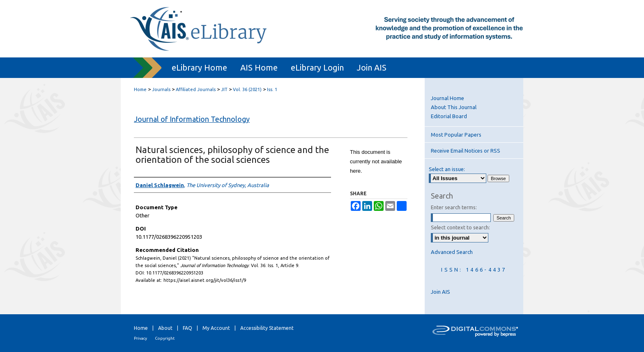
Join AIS (440, 292)
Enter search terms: (454, 207)
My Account (216, 328)
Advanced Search (452, 252)
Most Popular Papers (456, 135)
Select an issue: (447, 169)
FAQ (187, 328)
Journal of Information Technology (192, 119)
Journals (161, 89)
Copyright (165, 338)
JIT (224, 89)
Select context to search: (460, 227)
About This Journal (454, 107)
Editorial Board (449, 116)
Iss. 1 (272, 89)
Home (140, 89)
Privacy (140, 338)
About (165, 328)
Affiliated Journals (196, 89)
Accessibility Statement (267, 328)
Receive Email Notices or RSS (466, 151)
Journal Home (447, 98)
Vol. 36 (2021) (247, 89)
